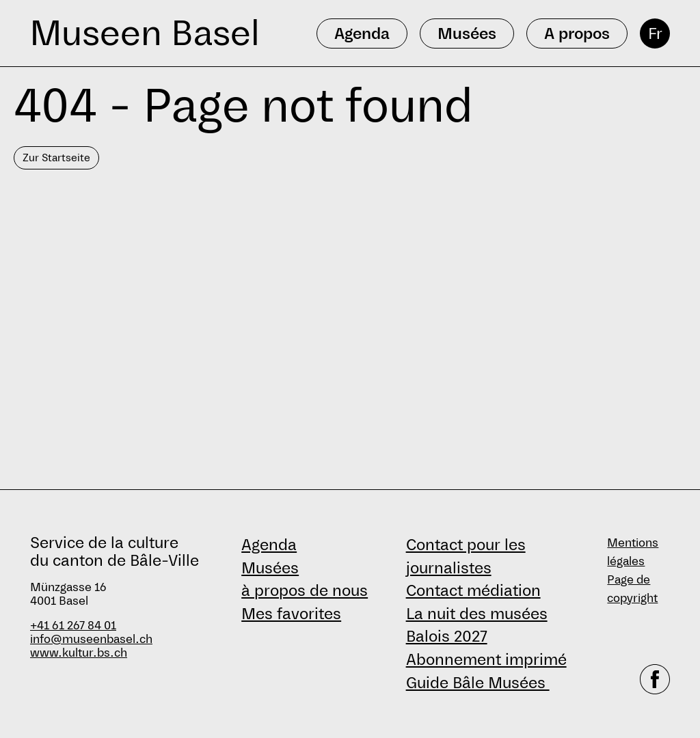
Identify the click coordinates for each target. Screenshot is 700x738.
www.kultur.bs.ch (79, 653)
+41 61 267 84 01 (73, 626)
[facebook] (655, 679)
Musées (270, 568)
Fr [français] (655, 33)
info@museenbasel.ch (91, 639)
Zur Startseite (56, 158)
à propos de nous (305, 590)
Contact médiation (473, 590)
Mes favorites (291, 614)
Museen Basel (145, 33)
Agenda (269, 545)
